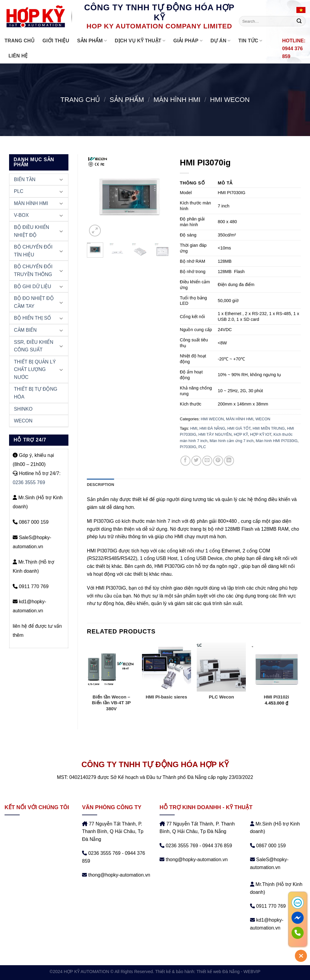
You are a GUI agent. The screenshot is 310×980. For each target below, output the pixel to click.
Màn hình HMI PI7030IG (277, 441)
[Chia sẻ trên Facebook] (185, 461)
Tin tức (250, 41)
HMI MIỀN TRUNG (269, 428)
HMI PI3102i (276, 697)
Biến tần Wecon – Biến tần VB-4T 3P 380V (112, 703)
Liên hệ (18, 56)
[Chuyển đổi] (61, 179)
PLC (19, 191)
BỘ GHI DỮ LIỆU (33, 287)
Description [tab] (101, 485)
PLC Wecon (221, 697)
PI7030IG (188, 447)
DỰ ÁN (220, 41)
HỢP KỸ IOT (261, 434)
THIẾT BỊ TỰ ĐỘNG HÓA (36, 393)
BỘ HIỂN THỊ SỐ (33, 318)
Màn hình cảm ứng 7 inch (231, 441)
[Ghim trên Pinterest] (218, 461)
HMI (194, 428)
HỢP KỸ (241, 434)
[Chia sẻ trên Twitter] (196, 461)
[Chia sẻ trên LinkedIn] (229, 461)
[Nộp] (299, 21)
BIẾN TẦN (25, 179)
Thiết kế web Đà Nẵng (218, 972)
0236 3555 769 (29, 482)
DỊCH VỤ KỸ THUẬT (140, 41)
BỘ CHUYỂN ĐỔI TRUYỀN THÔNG (33, 270)
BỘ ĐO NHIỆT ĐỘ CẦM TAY (34, 302)
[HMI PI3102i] (276, 667)
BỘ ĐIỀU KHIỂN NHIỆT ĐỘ (31, 231)
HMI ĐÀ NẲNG (212, 428)
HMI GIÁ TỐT (239, 428)
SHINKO (23, 409)
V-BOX (21, 215)
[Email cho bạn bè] (207, 461)
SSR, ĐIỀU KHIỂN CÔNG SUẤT (34, 346)
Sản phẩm (92, 41)
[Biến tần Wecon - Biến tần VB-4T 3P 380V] (111, 667)
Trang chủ (20, 41)
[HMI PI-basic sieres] (167, 667)
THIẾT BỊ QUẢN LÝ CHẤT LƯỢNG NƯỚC (35, 370)
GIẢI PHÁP (188, 41)
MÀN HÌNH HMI (177, 100)
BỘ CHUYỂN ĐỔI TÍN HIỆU (33, 251)
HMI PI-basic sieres (166, 697)
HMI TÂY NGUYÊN (215, 434)
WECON (23, 421)
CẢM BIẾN (25, 330)
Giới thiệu (56, 41)
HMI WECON (230, 100)
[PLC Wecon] (221, 667)
